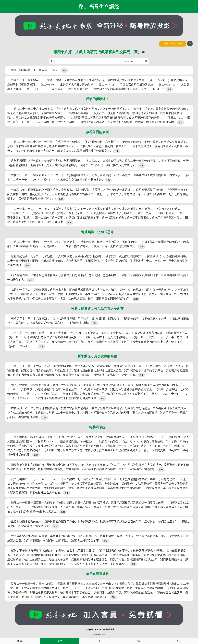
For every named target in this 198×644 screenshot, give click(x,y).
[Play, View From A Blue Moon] (52, 61)
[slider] (89, 61)
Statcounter (99, 634)
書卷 (20, 641)
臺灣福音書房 (109, 629)
